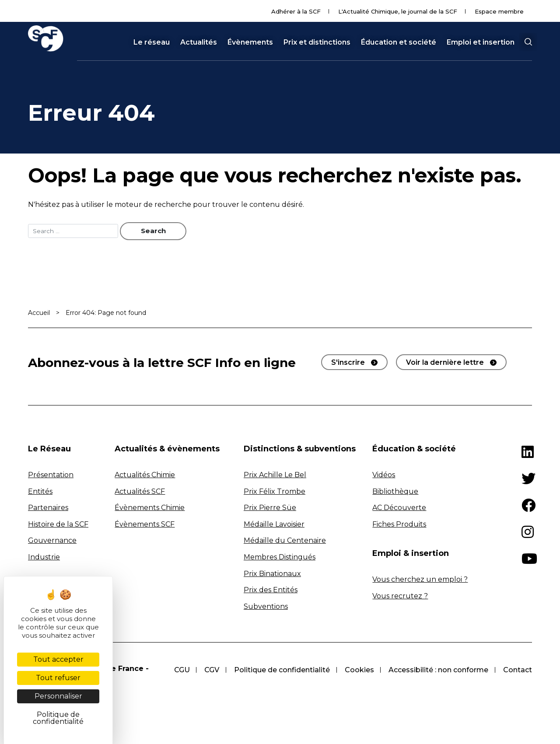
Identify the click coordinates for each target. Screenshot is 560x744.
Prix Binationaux (272, 574)
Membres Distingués (280, 558)
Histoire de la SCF (58, 525)
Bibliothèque (395, 492)
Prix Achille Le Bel (275, 476)
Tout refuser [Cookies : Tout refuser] (58, 678)
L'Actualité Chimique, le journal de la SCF (398, 11)
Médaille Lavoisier (274, 525)
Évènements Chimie (150, 508)
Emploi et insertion (481, 42)
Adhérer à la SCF (296, 11)
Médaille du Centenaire (285, 541)
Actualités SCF (140, 492)
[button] (528, 42)
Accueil (39, 314)
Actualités (199, 42)
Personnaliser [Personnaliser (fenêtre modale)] (58, 696)
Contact (518, 670)
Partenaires (48, 508)
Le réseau (152, 42)
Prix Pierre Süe (270, 508)
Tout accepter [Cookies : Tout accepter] (58, 659)
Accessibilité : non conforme (437, 670)
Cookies (357, 670)
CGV (208, 670)
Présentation (51, 476)
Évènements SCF (145, 525)
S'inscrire (348, 363)
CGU (177, 670)
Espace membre (499, 11)
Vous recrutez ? (400, 596)
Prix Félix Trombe (275, 492)
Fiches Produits (399, 525)
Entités (40, 492)
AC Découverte (399, 508)
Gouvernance (52, 541)
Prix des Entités (271, 591)
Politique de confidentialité (279, 670)
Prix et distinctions (317, 42)
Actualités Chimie (145, 476)
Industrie (44, 558)
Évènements (250, 42)
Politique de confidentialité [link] (58, 718)
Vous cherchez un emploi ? (420, 580)
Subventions (266, 607)
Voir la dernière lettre (445, 363)
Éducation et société (399, 42)
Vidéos (384, 476)
